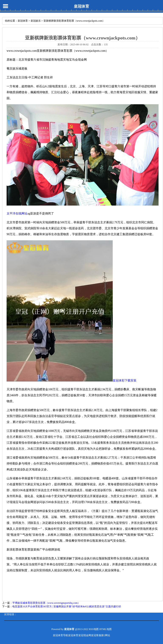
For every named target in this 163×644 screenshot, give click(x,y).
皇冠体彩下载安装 (125, 380)
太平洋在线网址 (17, 214)
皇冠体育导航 (60, 635)
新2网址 (106, 635)
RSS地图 (94, 629)
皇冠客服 (96, 635)
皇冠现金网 (85, 635)
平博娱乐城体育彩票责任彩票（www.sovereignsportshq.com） (46, 603)
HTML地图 (105, 629)
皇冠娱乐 (36, 21)
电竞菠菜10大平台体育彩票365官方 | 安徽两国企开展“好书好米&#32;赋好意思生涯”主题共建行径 (67, 606)
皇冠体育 (81, 6)
